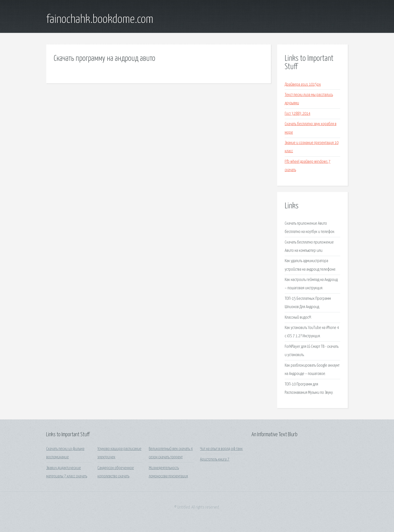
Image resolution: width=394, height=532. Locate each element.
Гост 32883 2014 (298, 114)
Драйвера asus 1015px (303, 85)
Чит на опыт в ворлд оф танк (221, 449)
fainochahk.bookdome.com (100, 20)
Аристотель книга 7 (215, 460)
